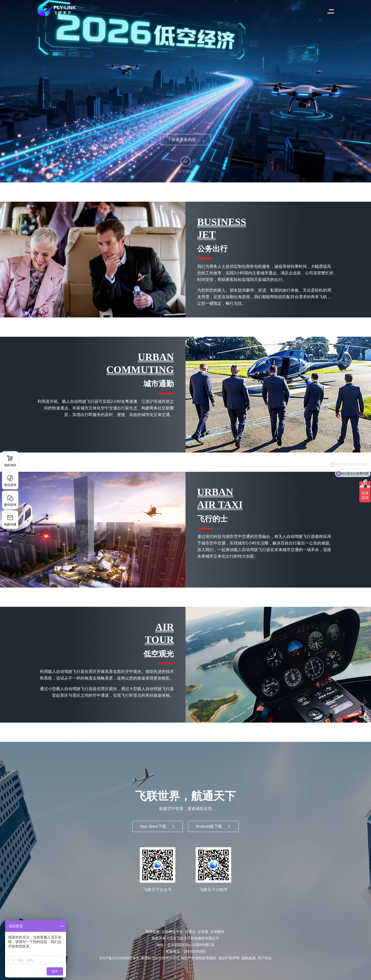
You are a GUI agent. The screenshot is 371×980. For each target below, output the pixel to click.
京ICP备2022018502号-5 (119, 958)
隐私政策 (249, 958)
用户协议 (265, 958)
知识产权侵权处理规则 (198, 958)
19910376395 (194, 951)
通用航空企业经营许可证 (160, 958)
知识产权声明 (229, 958)
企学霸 (203, 932)
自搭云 (190, 932)
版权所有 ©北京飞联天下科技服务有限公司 (185, 938)
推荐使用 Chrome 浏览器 (185, 91)
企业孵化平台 (172, 932)
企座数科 (217, 932)
